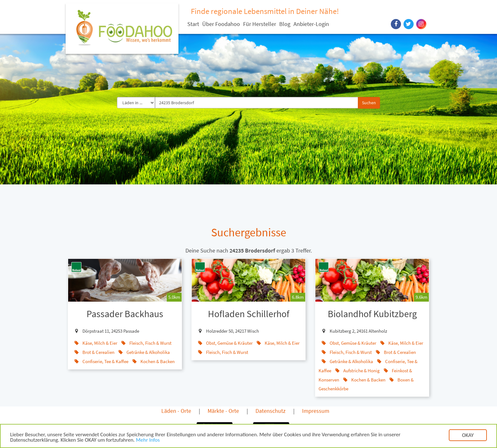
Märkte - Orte (223, 411)
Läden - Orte (176, 411)
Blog (285, 24)
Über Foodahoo (221, 24)
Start (193, 24)
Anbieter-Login (311, 24)
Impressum (316, 411)
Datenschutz (271, 411)
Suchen (369, 103)
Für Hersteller (260, 24)
